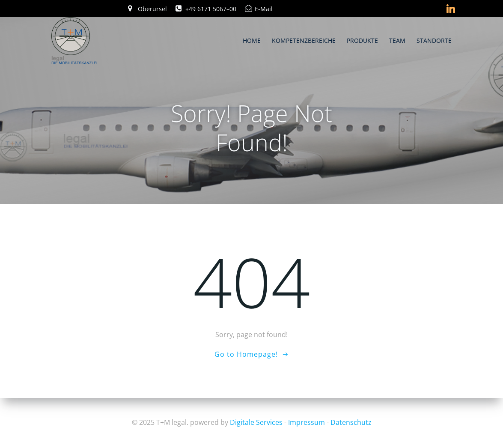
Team (397, 40)
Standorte (434, 40)
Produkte (362, 40)
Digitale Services (256, 422)
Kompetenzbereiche (304, 40)
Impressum (307, 422)
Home (252, 40)
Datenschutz (351, 422)
